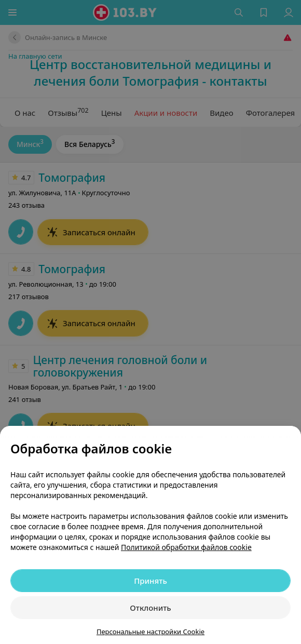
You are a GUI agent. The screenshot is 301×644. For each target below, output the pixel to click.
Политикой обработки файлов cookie (186, 547)
